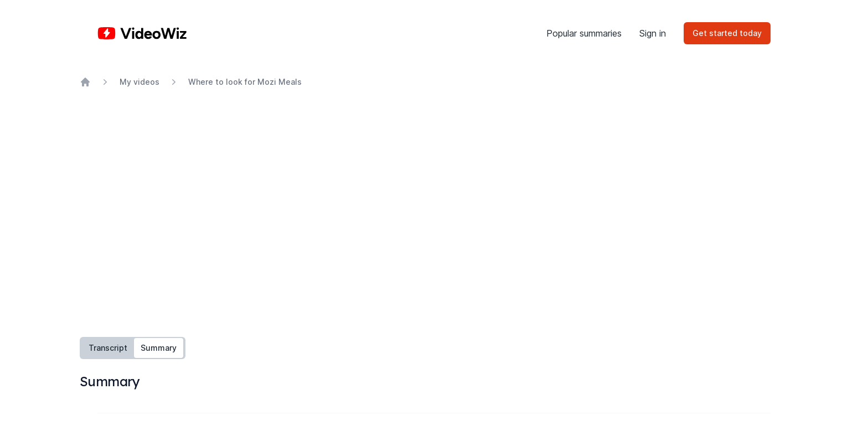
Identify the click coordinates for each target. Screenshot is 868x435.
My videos (139, 82)
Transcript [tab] (108, 348)
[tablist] (133, 348)
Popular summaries (584, 33)
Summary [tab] (159, 348)
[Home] (142, 33)
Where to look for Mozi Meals (245, 82)
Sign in (653, 33)
